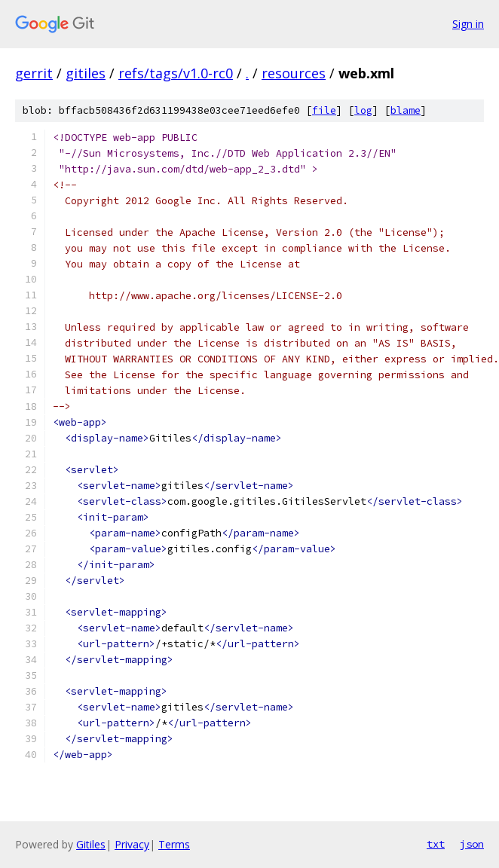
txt (436, 844)
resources (294, 73)
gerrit (34, 73)
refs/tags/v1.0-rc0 (176, 73)
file (324, 110)
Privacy (132, 844)
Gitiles (91, 844)
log (363, 110)
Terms (174, 844)
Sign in (468, 24)
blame (406, 110)
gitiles (86, 73)
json (472, 844)
